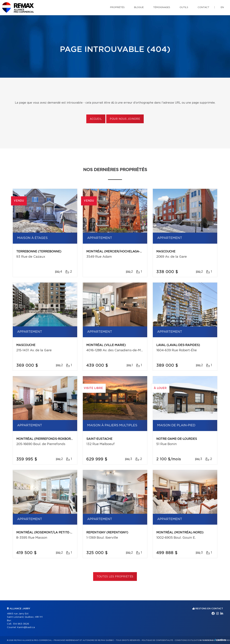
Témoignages (162, 7)
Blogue (139, 7)
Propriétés (117, 7)
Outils (184, 7)
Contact (203, 7)
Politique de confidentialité (157, 640)
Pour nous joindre (125, 119)
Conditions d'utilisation (188, 640)
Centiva (220, 640)
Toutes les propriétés (115, 577)
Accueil (96, 119)
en (222, 7)
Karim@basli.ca (26, 627)
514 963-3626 (21, 624)
